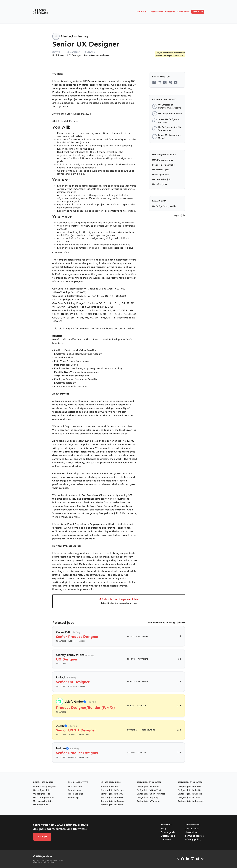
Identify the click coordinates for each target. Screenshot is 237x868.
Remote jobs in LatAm (112, 805)
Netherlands (148, 730)
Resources (157, 12)
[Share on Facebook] (154, 83)
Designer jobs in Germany (191, 801)
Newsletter (191, 832)
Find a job (142, 12)
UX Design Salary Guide (164, 206)
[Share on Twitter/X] (165, 83)
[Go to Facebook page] (183, 859)
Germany (142, 706)
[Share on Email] (176, 83)
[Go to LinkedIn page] (188, 859)
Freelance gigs (75, 794)
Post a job (198, 12)
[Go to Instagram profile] (193, 859)
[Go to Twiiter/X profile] (178, 859)
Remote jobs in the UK (112, 797)
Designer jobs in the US (189, 787)
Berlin (131, 706)
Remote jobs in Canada (112, 801)
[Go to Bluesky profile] (197, 859)
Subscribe (170, 12)
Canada (142, 753)
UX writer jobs (159, 184)
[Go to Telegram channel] (202, 859)
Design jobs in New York (149, 790)
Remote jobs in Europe (112, 790)
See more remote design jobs (165, 623)
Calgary (131, 753)
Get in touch (183, 12)
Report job (179, 215)
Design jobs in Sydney (148, 797)
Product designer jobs (163, 165)
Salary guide (168, 832)
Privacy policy (193, 839)
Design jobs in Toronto (148, 801)
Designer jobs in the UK (189, 790)
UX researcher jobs (162, 179)
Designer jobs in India (189, 797)
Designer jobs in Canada (190, 794)
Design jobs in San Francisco (151, 794)
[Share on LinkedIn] (159, 83)
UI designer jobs (161, 175)
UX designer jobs (161, 170)
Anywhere (102, 55)
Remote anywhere (110, 787)
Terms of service (194, 836)
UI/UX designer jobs (162, 160)
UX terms (166, 839)
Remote (89, 55)
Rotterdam (133, 730)
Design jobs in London (148, 787)
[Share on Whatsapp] (170, 83)
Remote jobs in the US (112, 794)
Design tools (168, 836)
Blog (163, 829)
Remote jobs (74, 790)
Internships (74, 797)
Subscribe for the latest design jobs (119, 603)
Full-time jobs (75, 787)
